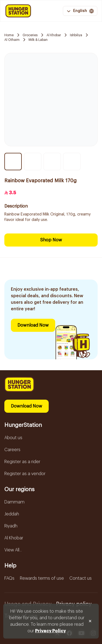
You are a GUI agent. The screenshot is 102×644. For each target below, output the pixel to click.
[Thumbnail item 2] (33, 162)
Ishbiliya (76, 35)
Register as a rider (22, 462)
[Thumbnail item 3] (52, 162)
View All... (13, 550)
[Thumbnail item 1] (13, 162)
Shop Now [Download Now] (51, 240)
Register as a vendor (25, 474)
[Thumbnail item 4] (72, 162)
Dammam (14, 502)
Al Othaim (12, 40)
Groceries (30, 35)
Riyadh (11, 526)
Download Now (33, 325)
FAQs (9, 578)
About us (13, 438)
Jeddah (12, 514)
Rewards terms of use (42, 578)
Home (9, 35)
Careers (12, 450)
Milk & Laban (38, 40)
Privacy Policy (50, 631)
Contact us (81, 578)
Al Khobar (54, 35)
